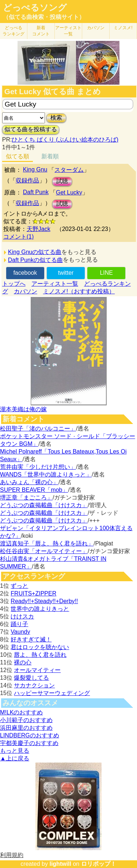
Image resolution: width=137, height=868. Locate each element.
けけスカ (22, 616)
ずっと (19, 586)
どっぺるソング (35, 8)
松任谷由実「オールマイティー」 (44, 551)
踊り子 (19, 624)
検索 (56, 118)
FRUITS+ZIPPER (33, 593)
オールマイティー (37, 670)
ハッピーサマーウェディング (52, 693)
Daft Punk (36, 192)
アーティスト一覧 (55, 284)
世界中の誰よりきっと (40, 609)
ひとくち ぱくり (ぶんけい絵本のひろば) (65, 140)
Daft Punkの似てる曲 (35, 260)
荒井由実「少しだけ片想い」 (38, 467)
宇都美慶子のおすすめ (29, 743)
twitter (66, 273)
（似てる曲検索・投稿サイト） (44, 17)
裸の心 (23, 662)
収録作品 (27, 180)
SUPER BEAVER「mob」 (34, 490)
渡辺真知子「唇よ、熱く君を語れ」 (47, 543)
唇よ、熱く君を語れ (40, 655)
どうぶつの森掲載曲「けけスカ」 (44, 505)
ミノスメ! (123, 28)
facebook (25, 273)
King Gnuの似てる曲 (35, 252)
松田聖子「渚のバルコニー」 (38, 429)
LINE (106, 273)
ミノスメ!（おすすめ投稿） (79, 291)
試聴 (62, 181)
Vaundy (20, 632)
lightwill (60, 864)
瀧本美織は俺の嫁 (23, 409)
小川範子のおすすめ (26, 720)
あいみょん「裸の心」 (29, 482)
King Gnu (35, 169)
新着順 (50, 156)
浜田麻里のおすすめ (26, 728)
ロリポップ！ (99, 864)
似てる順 (18, 156)
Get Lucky (69, 192)
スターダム (69, 170)
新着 (41, 31)
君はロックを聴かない (40, 647)
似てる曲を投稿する (31, 129)
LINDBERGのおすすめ (30, 735)
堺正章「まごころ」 (26, 497)
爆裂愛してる (31, 678)
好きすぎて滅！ (31, 639)
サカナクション (34, 685)
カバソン (96, 28)
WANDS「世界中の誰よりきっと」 (46, 474)
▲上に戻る (15, 758)
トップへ (14, 284)
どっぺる (14, 31)
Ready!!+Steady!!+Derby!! (44, 601)
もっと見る (15, 751)
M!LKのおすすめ (21, 712)
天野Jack (39, 229)
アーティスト (68, 31)
